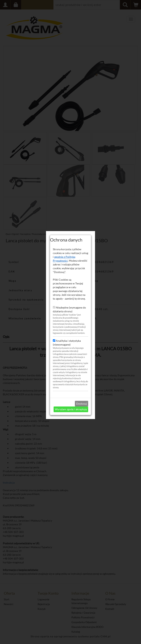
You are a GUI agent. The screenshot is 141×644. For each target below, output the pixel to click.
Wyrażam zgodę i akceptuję (71, 384)
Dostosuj (82, 378)
